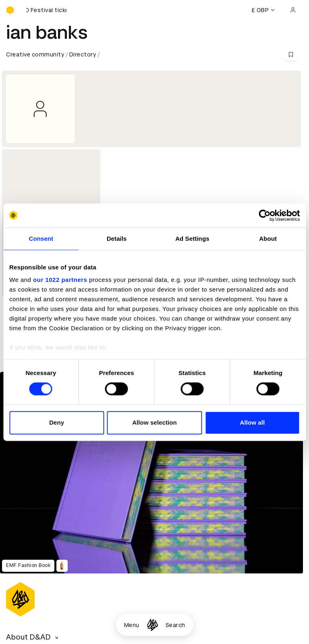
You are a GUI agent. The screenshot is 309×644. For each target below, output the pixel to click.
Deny (57, 422)
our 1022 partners (60, 280)
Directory (83, 54)
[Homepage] (152, 625)
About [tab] (268, 239)
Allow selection (154, 422)
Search (175, 625)
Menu (132, 625)
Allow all (252, 422)
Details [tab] (117, 239)
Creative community (35, 54)
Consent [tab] (41, 239)
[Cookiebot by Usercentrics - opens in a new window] (264, 215)
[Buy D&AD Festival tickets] (46, 10)
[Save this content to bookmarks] (291, 54)
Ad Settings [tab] (192, 239)
